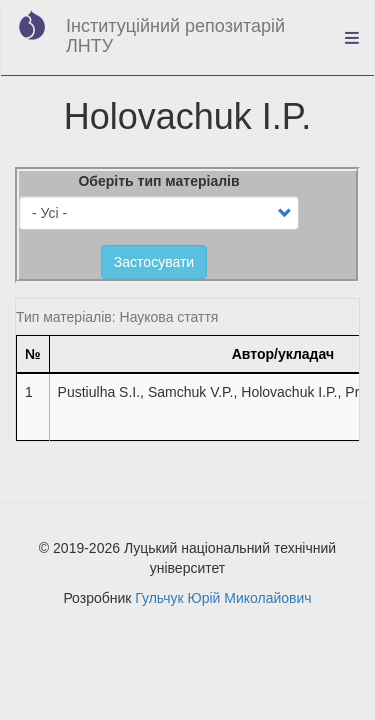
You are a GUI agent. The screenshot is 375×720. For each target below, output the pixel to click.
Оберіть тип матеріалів (158, 181)
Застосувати (154, 262)
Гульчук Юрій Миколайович (223, 598)
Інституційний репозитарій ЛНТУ (175, 36)
